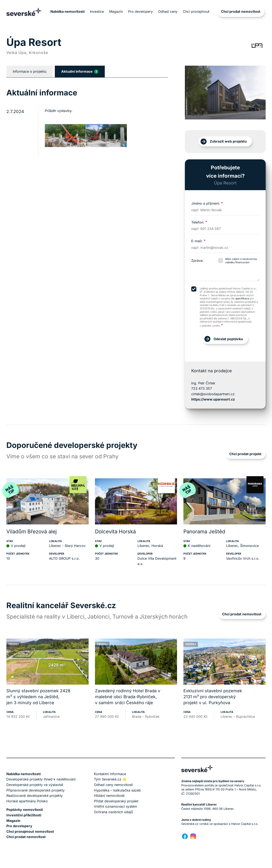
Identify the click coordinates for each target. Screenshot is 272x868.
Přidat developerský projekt (116, 801)
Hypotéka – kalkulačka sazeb (117, 790)
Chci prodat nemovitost (241, 11)
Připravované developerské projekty (35, 790)
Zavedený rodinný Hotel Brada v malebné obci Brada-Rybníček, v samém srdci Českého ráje (128, 697)
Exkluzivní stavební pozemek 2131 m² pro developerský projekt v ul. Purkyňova (213, 697)
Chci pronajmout (196, 11)
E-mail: (198, 241)
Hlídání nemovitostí (109, 796)
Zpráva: (197, 261)
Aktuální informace (80, 72)
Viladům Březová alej (32, 532)
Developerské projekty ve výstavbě (35, 785)
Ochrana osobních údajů (113, 812)
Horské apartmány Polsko (27, 801)
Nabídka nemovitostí (67, 11)
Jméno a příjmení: (207, 203)
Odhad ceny (168, 11)
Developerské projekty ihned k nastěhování (41, 779)
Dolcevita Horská (115, 532)
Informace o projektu (30, 71)
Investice (97, 11)
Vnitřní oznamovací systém (115, 806)
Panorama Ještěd (204, 532)
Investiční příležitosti (24, 815)
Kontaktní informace (110, 774)
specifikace (242, 298)
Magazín (116, 11)
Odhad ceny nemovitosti (113, 785)
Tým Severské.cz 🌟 (110, 779)
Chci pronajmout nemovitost (30, 831)
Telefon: (199, 222)
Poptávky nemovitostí (25, 810)
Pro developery (140, 11)
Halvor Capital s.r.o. (245, 824)
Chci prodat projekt (245, 454)
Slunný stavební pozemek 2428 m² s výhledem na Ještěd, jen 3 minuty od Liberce (38, 697)
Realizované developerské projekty (35, 796)
